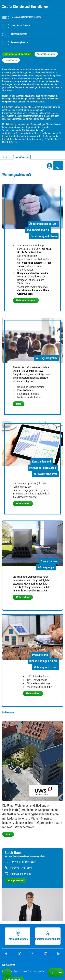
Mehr (19, 404)
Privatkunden (7, 157)
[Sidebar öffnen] (7, 973)
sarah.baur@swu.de (21, 874)
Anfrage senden (15, 880)
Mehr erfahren (23, 504)
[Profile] (49, 166)
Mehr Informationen (26, 300)
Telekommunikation (19, 936)
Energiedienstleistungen (49, 936)
